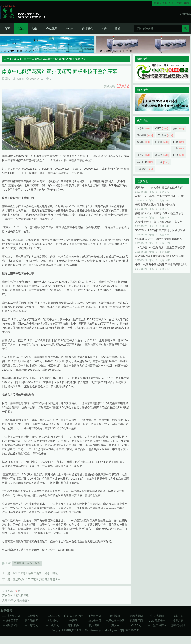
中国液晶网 (32, 616)
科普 (104, 29)
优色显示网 (94, 616)
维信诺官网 (32, 621)
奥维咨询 (94, 625)
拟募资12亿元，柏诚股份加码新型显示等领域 (162, 213)
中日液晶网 (157, 616)
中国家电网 (32, 625)
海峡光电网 (94, 621)
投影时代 (53, 621)
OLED (162, 128)
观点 (21, 29)
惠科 (178, 128)
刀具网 (115, 625)
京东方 (144, 128)
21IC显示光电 (157, 621)
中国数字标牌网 (157, 625)
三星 (179, 148)
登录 (179, 3)
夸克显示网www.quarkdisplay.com (99, 630)
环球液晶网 (136, 616)
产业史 (69, 29)
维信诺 (162, 155)
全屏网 (73, 621)
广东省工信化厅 (73, 616)
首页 (7, 29)
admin (20, 79)
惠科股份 (73, 625)
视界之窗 (178, 621)
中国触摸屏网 (11, 625)
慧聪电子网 (178, 625)
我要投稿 (185, 14)
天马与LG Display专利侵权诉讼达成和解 (159, 188)
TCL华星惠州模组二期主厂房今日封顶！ (37, 573)
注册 (172, 3)
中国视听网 (53, 625)
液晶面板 (145, 135)
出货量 (162, 142)
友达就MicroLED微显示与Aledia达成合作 (159, 256)
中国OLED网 (53, 616)
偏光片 (144, 155)
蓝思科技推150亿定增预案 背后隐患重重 (37, 579)
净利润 (144, 142)
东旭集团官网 (11, 621)
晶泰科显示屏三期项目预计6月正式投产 (159, 222)
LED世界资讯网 (11, 616)
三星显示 (145, 169)
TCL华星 (165, 135)
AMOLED (145, 162)
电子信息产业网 (115, 621)
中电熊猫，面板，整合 (27, 563)
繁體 (186, 3)
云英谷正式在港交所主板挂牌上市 (155, 205)
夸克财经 (52, 29)
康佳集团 (115, 616)
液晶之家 (178, 616)
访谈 (35, 29)
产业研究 (87, 29)
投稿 (118, 29)
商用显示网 (136, 621)
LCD (179, 142)
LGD (179, 155)
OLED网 (136, 625)
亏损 (164, 162)
